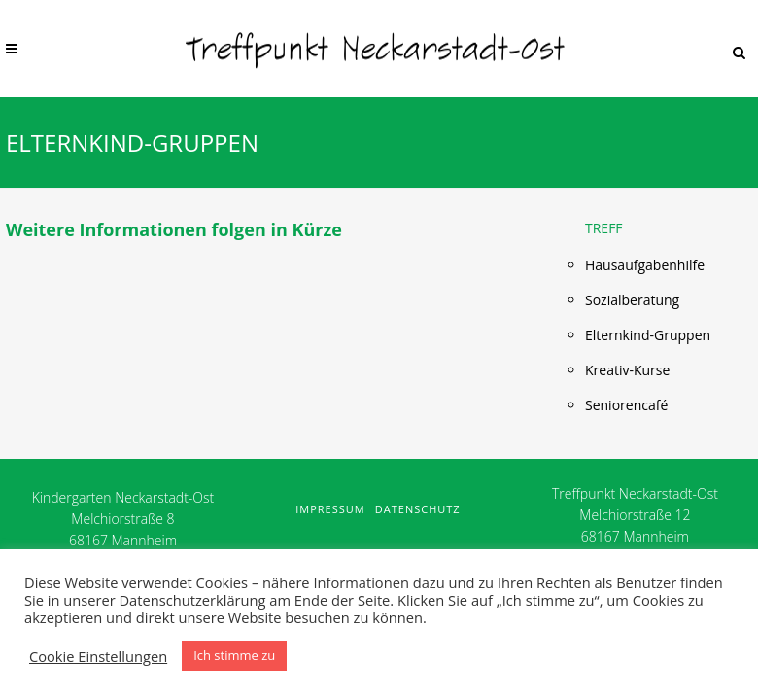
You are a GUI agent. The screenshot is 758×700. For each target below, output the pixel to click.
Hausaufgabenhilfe (645, 265)
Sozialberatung (632, 300)
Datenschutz (418, 509)
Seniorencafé (626, 405)
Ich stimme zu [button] (234, 655)
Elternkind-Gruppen (648, 335)
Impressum (330, 509)
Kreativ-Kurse (627, 370)
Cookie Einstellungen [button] (98, 656)
